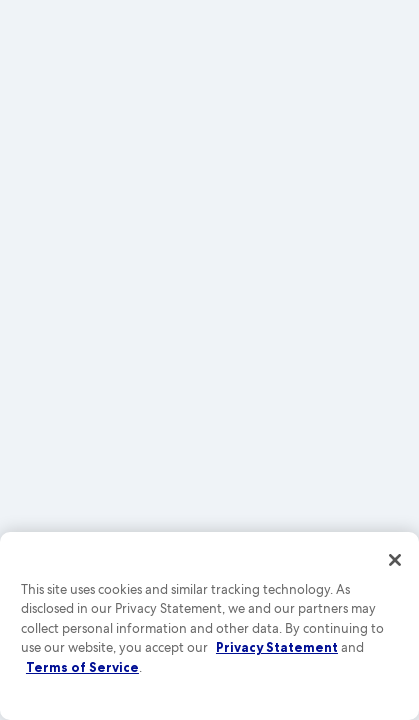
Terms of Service (82, 667)
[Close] (395, 560)
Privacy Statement (277, 647)
